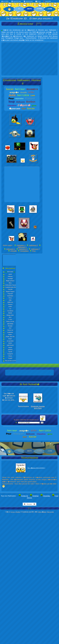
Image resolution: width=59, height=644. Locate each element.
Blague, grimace (10, 281)
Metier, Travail (10, 322)
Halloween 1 (20, 245)
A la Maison (10, 311)
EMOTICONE (16, 1)
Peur (33, 251)
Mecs (10, 317)
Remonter (30, 504)
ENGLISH (47, 1)
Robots (10, 343)
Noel (10, 328)
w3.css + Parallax (16, 512)
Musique (10, 326)
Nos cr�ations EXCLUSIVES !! (36, 468)
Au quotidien (10, 341)
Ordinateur (10, 332)
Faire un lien (50, 512)
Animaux (10, 276)
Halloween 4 (10, 249)
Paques (10, 334)
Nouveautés (10, 272)
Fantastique (23, 251)
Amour (10, 274)
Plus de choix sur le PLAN (10, 361)
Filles (10, 300)
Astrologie (10, 279)
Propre (10, 339)
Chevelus (10, 289)
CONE (40, 9)
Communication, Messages (10, 287)
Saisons (10, 347)
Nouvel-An (10, 330)
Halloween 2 (32, 245)
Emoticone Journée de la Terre (38, 407)
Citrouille (12, 251)
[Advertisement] (17, 59)
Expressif (10, 294)
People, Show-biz (10, 337)
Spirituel (10, 350)
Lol (10, 309)
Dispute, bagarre (10, 291)
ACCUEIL (5, 1)
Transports (10, 354)
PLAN (38, 1)
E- (19, 9)
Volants (10, 356)
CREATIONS (28, 1)
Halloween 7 (34, 249)
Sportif (10, 352)
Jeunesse (10, 304)
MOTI (29, 9)
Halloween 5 (22, 249)
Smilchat (34, 496)
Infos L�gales (42, 512)
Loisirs (10, 306)
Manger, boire (10, 315)
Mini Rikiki (10, 324)
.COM (50, 9)
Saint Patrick (10, 345)
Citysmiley (45, 496)
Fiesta (10, 298)
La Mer (10, 319)
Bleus (10, 283)
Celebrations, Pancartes (10, 285)
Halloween (10, 302)
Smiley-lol (23, 496)
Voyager (10, 358)
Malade (10, 313)
